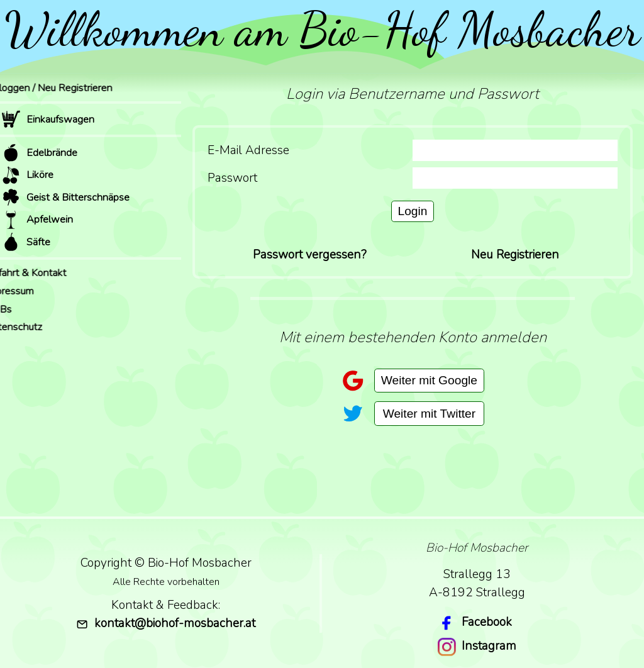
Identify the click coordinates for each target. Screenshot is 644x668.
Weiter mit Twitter (429, 414)
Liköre (27, 175)
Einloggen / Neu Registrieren (65, 88)
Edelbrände (39, 153)
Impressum (26, 291)
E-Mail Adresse (248, 150)
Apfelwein (37, 220)
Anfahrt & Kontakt (42, 273)
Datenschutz (30, 327)
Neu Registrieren (515, 255)
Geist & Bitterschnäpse (65, 197)
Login (413, 211)
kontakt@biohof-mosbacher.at (166, 623)
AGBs (15, 309)
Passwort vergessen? (310, 255)
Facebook (487, 622)
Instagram (489, 646)
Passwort (232, 178)
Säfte (26, 242)
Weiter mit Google (429, 380)
